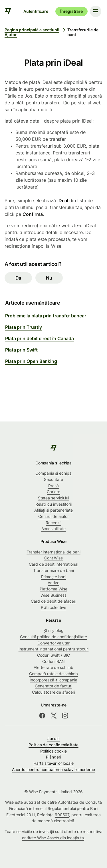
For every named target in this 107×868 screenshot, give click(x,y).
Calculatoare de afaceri (53, 692)
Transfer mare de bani (53, 570)
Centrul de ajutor (54, 516)
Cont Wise (53, 558)
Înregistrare (71, 11)
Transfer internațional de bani (53, 552)
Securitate (53, 479)
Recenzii (53, 523)
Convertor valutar (53, 643)
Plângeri (53, 757)
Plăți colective (54, 607)
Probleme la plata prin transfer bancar (46, 316)
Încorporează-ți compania (53, 680)
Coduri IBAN (53, 661)
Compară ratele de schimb (53, 674)
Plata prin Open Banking (31, 361)
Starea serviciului (54, 498)
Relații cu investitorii (53, 504)
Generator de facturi (53, 686)
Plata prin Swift (21, 350)
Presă (53, 486)
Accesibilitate (54, 529)
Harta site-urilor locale (53, 763)
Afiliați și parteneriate (53, 510)
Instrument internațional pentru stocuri (54, 649)
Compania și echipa (53, 473)
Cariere (53, 492)
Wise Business (53, 595)
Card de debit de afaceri (53, 601)
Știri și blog (53, 630)
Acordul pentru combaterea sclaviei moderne (53, 769)
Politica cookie (53, 751)
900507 (62, 815)
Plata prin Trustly (24, 327)
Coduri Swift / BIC (53, 655)
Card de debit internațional (53, 564)
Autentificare (36, 11)
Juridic (53, 738)
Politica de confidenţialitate (53, 745)
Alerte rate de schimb (53, 667)
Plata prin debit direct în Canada (40, 338)
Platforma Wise (53, 589)
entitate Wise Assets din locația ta (53, 838)
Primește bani (54, 577)
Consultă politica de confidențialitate (53, 637)
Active (53, 583)
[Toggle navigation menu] (96, 11)
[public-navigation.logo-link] (53, 448)
